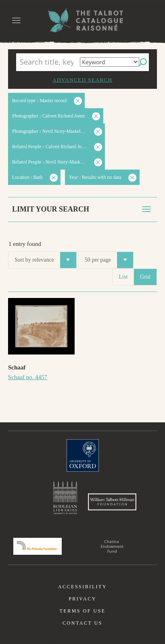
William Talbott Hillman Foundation (112, 502)
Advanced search (82, 80)
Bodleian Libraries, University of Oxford (65, 498)
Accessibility (82, 587)
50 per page (109, 260)
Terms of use (82, 611)
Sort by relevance (45, 260)
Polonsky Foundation (38, 546)
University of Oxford (83, 455)
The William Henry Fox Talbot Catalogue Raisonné (83, 20)
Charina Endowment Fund (112, 546)
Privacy (82, 599)
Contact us (82, 623)
